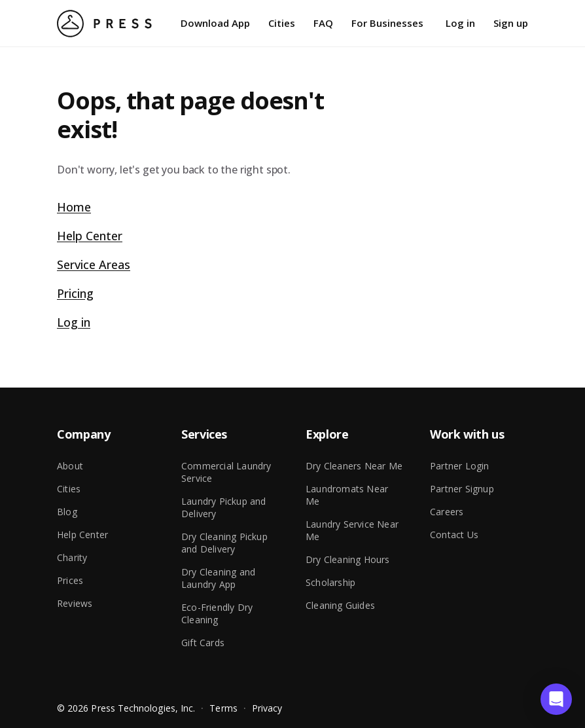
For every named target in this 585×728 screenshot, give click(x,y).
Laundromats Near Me (347, 495)
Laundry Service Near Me (352, 530)
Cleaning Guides (340, 605)
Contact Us (454, 535)
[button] (556, 699)
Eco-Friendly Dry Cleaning (217, 613)
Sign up (511, 23)
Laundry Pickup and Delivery (224, 507)
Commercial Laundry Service (226, 472)
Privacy (267, 708)
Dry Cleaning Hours (348, 559)
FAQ (323, 23)
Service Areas (94, 264)
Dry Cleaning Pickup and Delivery (224, 543)
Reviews (75, 603)
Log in (460, 23)
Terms (223, 708)
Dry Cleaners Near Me (354, 466)
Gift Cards (203, 643)
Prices (70, 580)
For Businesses (387, 23)
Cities (282, 23)
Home (74, 207)
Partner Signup (462, 489)
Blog (67, 512)
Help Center (90, 236)
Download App (215, 23)
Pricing (75, 293)
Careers (447, 512)
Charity (72, 557)
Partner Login (460, 466)
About (70, 466)
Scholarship (330, 582)
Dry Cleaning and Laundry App (218, 578)
